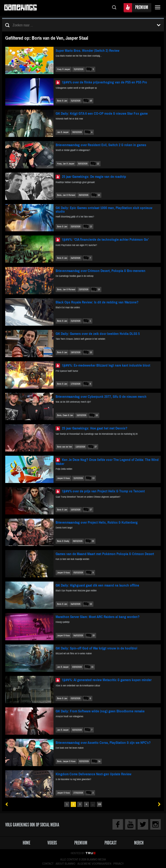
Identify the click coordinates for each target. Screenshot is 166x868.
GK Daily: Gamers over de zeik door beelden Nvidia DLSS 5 (98, 334)
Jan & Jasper (63, 132)
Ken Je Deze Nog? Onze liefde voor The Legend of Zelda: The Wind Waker (107, 462)
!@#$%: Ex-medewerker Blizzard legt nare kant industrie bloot (106, 365)
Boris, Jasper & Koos (66, 761)
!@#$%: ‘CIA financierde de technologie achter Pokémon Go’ (105, 240)
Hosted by (78, 853)
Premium (142, 7)
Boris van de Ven (65, 447)
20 (93, 541)
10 (99, 195)
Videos (52, 843)
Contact (48, 864)
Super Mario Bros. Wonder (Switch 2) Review (88, 51)
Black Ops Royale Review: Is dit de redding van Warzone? (97, 302)
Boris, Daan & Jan (65, 415)
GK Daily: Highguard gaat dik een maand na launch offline (97, 585)
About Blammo (65, 864)
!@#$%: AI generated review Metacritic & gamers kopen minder (107, 680)
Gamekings (20, 8)
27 (96, 447)
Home (26, 843)
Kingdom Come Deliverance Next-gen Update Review (93, 774)
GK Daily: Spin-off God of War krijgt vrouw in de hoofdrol (96, 648)
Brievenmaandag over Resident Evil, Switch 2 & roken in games (101, 145)
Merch (139, 843)
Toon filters (159, 25)
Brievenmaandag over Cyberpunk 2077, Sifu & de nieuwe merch (101, 397)
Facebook (118, 824)
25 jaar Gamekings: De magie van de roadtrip (94, 177)
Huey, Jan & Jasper (66, 164)
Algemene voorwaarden (94, 864)
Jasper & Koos (63, 478)
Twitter (143, 824)
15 (92, 667)
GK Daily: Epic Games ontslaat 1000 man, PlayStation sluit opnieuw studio (104, 210)
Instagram (156, 824)
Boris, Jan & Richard (66, 195)
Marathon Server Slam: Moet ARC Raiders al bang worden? (98, 617)
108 (99, 804)
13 (91, 227)
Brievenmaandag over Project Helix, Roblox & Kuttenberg (97, 522)
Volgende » (158, 804)
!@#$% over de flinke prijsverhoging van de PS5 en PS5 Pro (105, 82)
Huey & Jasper (64, 69)
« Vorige (8, 804)
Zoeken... (114, 8)
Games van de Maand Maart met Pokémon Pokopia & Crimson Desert (105, 554)
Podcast (111, 843)
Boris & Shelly (63, 541)
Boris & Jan (62, 101)
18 (99, 290)
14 (99, 761)
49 (91, 101)
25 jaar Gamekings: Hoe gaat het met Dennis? (95, 428)
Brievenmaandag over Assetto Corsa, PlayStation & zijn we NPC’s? (103, 743)
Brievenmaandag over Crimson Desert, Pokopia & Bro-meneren (101, 271)
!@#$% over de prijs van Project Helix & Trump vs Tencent (103, 491)
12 (98, 164)
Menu (158, 8)
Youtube (130, 824)
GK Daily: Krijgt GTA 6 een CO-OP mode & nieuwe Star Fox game (102, 114)
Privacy (119, 864)
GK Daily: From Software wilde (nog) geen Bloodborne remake (100, 711)
